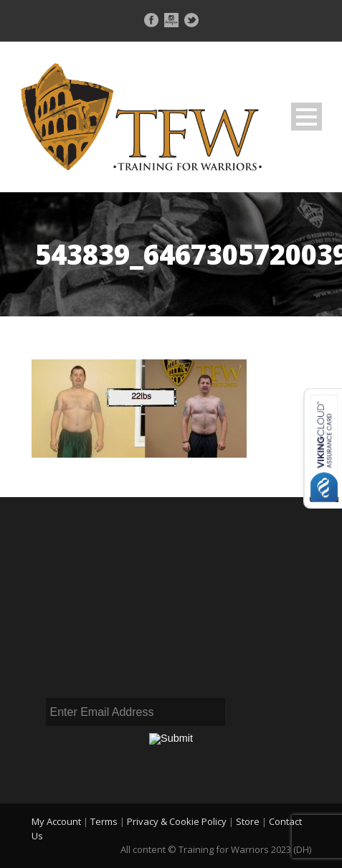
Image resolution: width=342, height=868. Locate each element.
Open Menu (307, 117)
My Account (56, 821)
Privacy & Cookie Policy (177, 821)
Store (248, 821)
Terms (104, 821)
